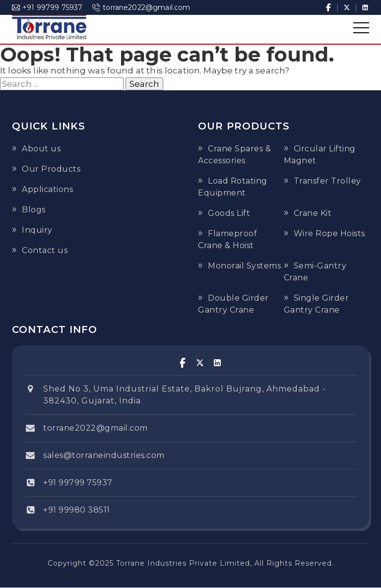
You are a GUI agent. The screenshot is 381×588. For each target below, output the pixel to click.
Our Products (51, 169)
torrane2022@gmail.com (141, 7)
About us (41, 149)
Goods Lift (229, 213)
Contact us (45, 250)
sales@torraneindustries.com (104, 455)
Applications (47, 189)
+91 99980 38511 (77, 510)
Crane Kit (313, 213)
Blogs (34, 210)
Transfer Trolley (327, 181)
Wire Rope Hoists (329, 233)
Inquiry (37, 230)
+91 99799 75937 (47, 7)
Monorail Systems (244, 266)
